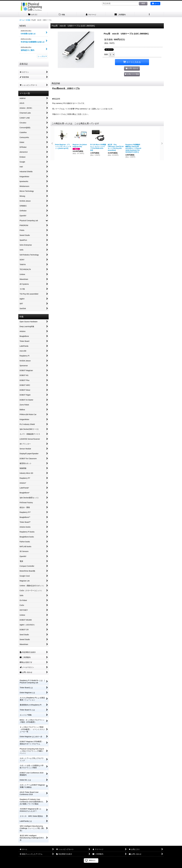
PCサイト (92, 860)
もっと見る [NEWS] (42, 56)
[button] (149, 15)
